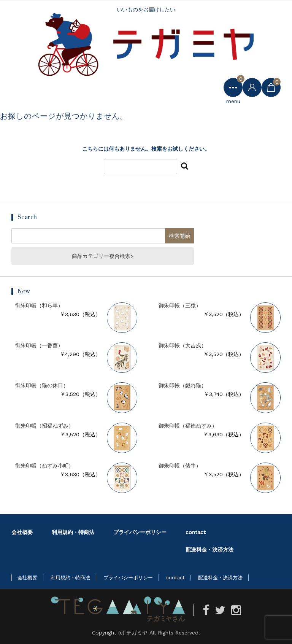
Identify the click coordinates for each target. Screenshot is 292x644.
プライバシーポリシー (140, 532)
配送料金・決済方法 (209, 550)
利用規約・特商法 (73, 532)
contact (196, 532)
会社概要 (22, 532)
